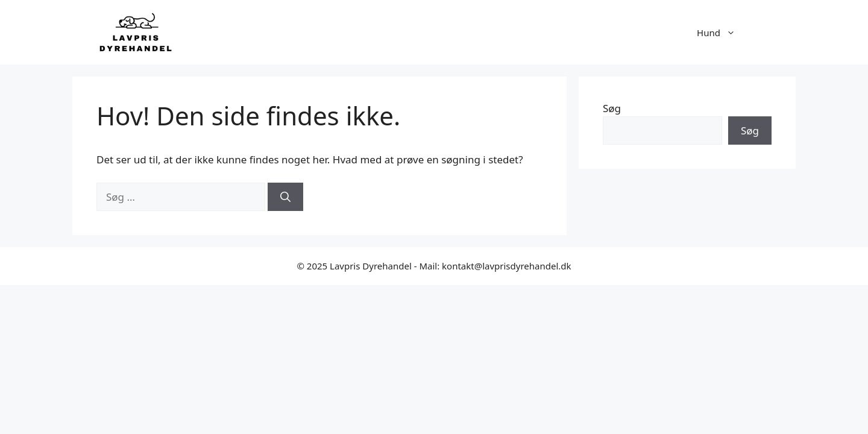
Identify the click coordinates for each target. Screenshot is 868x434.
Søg (612, 108)
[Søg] (285, 197)
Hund (722, 33)
